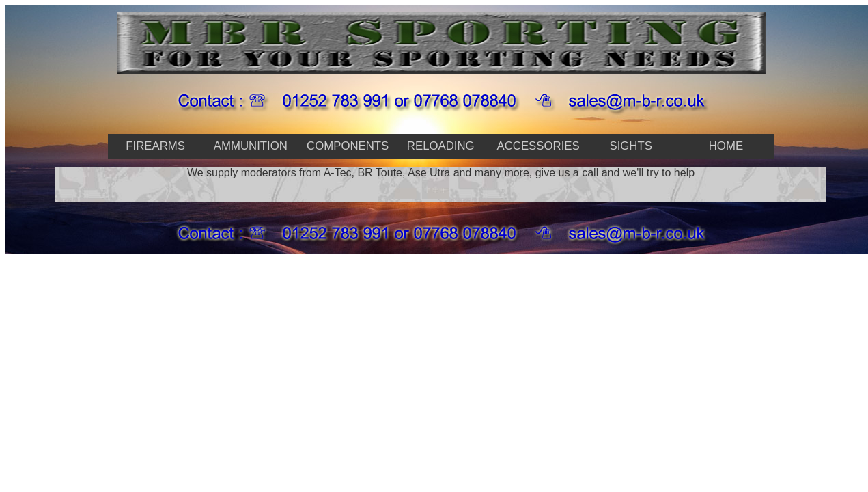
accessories (538, 146)
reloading (441, 146)
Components (348, 146)
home (726, 146)
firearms (155, 146)
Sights (630, 146)
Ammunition (251, 146)
